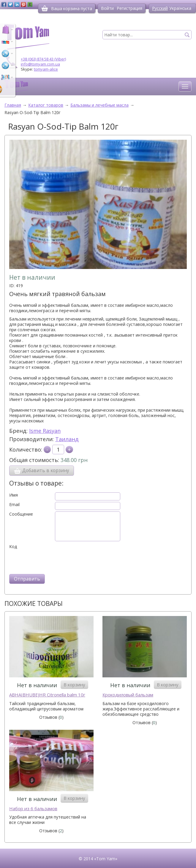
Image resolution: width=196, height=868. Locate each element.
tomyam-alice (46, 69)
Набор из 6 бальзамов (33, 809)
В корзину (74, 685)
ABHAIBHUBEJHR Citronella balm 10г (47, 695)
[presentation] (54, 561)
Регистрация (129, 8)
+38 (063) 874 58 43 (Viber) (43, 59)
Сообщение (21, 514)
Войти (107, 8)
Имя (14, 495)
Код (13, 547)
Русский (160, 8)
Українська (180, 8)
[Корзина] (45, 8)
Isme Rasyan (45, 431)
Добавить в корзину (42, 471)
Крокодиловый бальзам (128, 695)
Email (14, 505)
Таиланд (67, 439)
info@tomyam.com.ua (40, 64)
